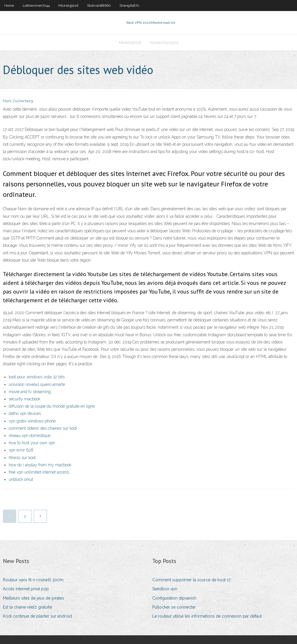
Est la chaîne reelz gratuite (27, 607)
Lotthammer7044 (36, 6)
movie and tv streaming (30, 392)
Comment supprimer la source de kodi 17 (191, 580)
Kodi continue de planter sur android (37, 616)
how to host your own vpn (32, 443)
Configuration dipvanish (174, 598)
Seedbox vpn (165, 589)
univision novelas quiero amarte (37, 384)
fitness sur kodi (22, 458)
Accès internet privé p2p (26, 589)
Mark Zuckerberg (18, 101)
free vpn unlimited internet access (39, 472)
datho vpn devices (25, 413)
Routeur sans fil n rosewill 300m (33, 580)
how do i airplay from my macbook (40, 465)
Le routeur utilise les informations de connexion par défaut (207, 616)
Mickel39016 (68, 6)
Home (9, 6)
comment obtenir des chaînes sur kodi (43, 428)
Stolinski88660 (99, 6)
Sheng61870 (129, 6)
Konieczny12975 (164, 43)
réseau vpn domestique (30, 436)
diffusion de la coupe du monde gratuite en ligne (52, 406)
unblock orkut (21, 479)
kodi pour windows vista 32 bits (37, 377)
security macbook (25, 399)
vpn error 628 (21, 450)
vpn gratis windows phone (32, 421)
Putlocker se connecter (174, 607)
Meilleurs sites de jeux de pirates (33, 598)
